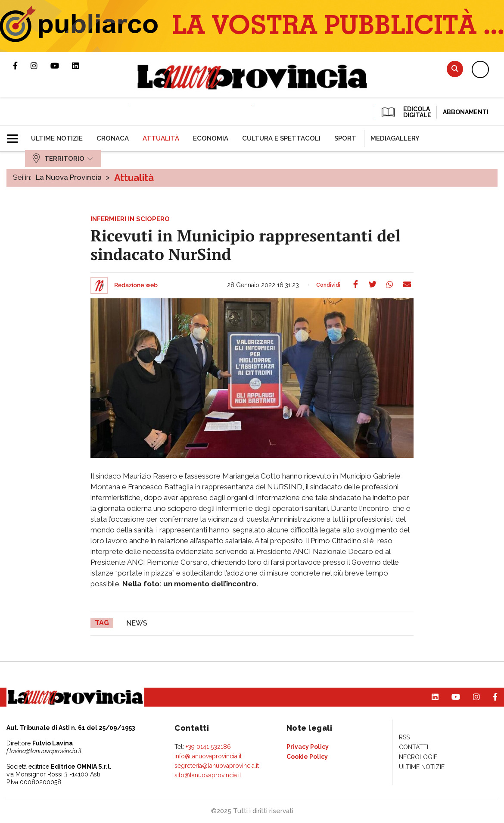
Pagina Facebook (22, 66)
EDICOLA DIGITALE (406, 112)
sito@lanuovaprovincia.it (208, 775)
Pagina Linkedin (82, 66)
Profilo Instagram (40, 66)
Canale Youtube (61, 66)
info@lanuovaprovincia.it (208, 756)
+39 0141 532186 (208, 747)
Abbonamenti (466, 112)
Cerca (455, 69)
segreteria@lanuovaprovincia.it (217, 766)
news (137, 623)
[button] (16, 135)
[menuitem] (57, 138)
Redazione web (136, 285)
